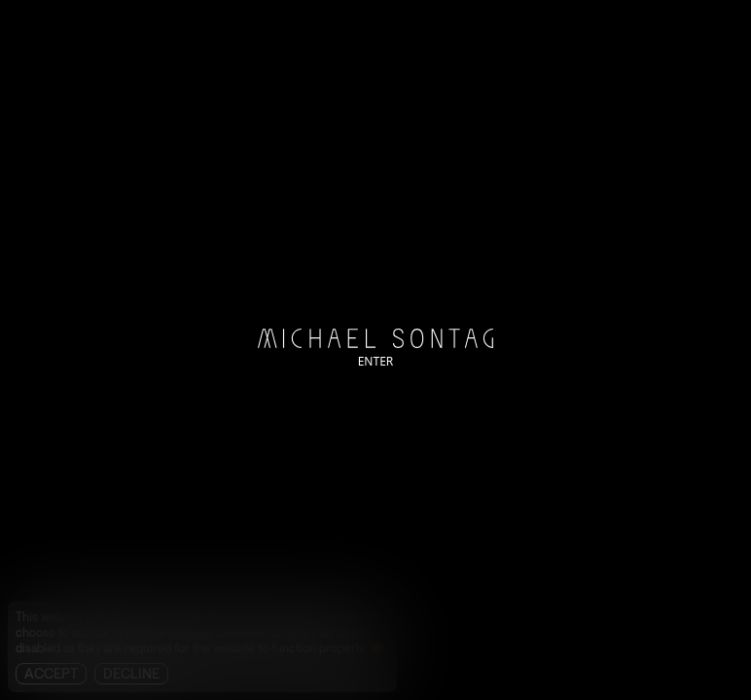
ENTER (376, 362)
